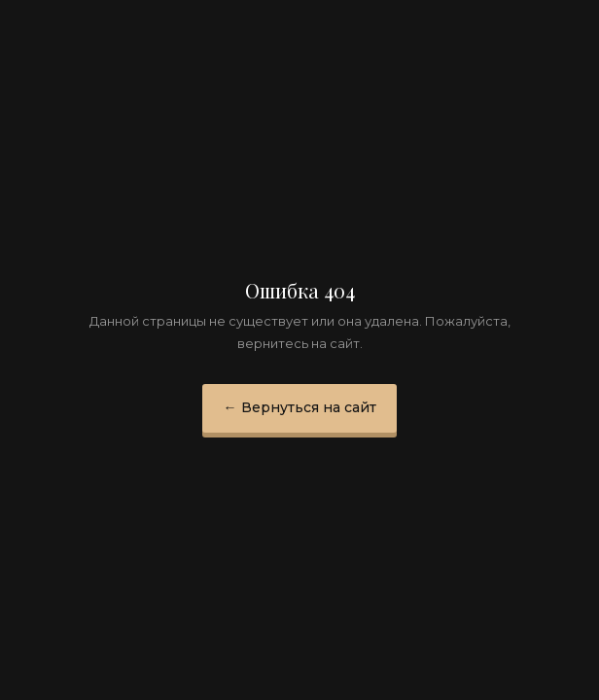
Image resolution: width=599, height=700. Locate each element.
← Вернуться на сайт (300, 407)
